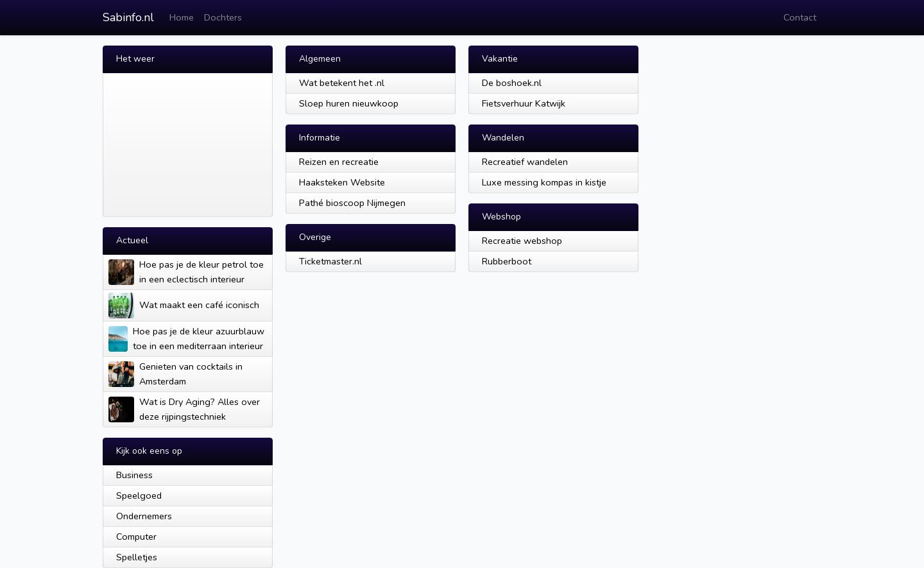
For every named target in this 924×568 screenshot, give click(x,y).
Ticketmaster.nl (330, 261)
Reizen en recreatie (339, 162)
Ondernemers (144, 516)
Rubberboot (507, 261)
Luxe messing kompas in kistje (544, 182)
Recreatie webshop (522, 241)
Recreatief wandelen (525, 162)
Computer (136, 537)
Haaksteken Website (342, 182)
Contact (800, 17)
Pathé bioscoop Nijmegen (352, 203)
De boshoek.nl (512, 83)
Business (134, 475)
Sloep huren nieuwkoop (349, 103)
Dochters (223, 17)
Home (182, 17)
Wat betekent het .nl (342, 83)
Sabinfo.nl (128, 17)
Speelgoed (139, 495)
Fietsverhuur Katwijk (524, 103)
